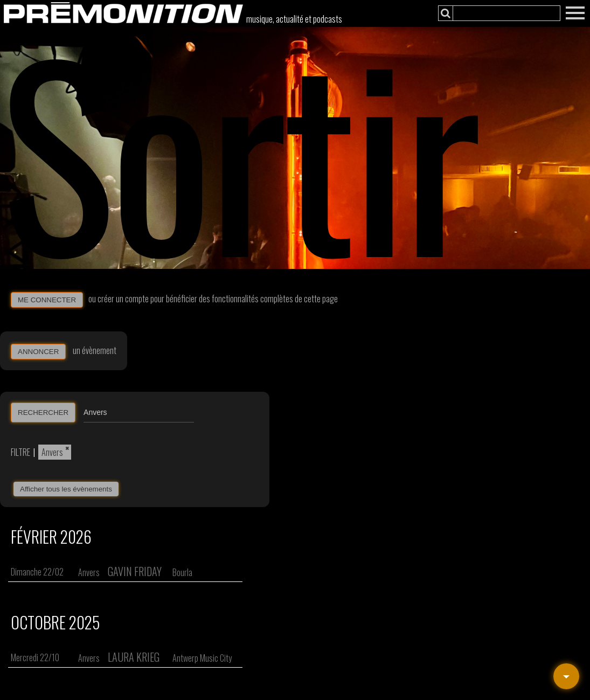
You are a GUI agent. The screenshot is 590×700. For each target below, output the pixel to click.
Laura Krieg (134, 657)
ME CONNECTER (47, 300)
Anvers (52, 452)
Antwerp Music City (202, 658)
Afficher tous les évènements (66, 489)
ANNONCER (38, 352)
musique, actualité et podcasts (294, 19)
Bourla (182, 572)
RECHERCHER (43, 413)
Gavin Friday (135, 571)
